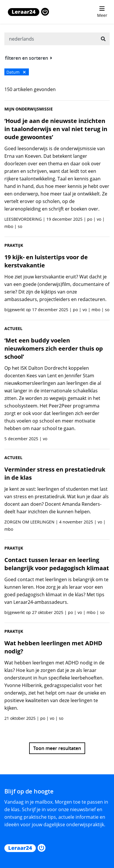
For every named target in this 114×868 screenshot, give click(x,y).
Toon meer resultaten (57, 748)
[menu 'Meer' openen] (102, 12)
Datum (16, 72)
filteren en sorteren (29, 58)
